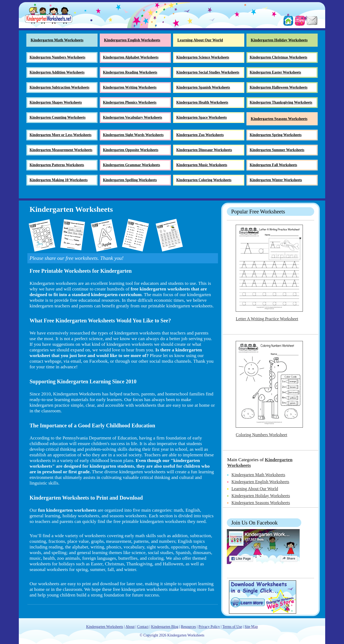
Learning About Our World (255, 489)
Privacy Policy (209, 627)
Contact (143, 627)
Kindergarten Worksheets (105, 627)
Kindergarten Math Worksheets (258, 475)
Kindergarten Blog (165, 627)
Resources (188, 627)
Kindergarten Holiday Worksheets (261, 496)
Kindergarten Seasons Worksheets (261, 503)
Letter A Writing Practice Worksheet (267, 319)
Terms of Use (232, 627)
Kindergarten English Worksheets (260, 482)
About (130, 627)
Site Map (251, 627)
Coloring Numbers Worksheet (261, 435)
